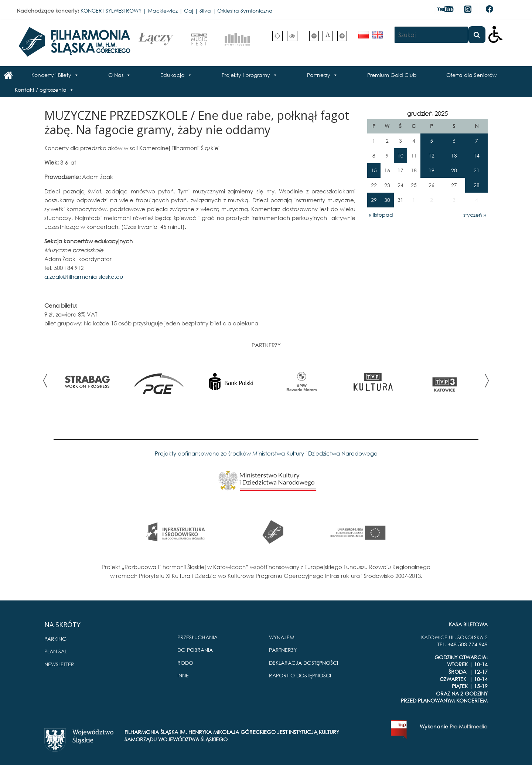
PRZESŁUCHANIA (197, 637)
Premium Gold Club (392, 75)
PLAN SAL (56, 651)
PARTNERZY (283, 650)
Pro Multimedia (469, 726)
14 (477, 155)
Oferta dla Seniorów (472, 75)
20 (454, 170)
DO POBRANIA (195, 650)
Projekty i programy (246, 75)
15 (374, 170)
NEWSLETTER (59, 664)
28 (477, 185)
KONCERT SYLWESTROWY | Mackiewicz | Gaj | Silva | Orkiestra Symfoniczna (177, 11)
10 (400, 155)
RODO (185, 663)
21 (477, 170)
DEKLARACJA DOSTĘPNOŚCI (303, 663)
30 (387, 200)
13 (454, 155)
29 (374, 200)
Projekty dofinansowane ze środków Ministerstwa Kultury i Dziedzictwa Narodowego (266, 453)
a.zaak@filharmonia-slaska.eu (84, 277)
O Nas (116, 75)
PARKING (55, 639)
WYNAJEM (282, 637)
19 (432, 170)
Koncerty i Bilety (51, 75)
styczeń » (475, 215)
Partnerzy (319, 75)
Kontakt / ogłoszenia (41, 90)
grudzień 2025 (427, 113)
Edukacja (173, 75)
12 (432, 155)
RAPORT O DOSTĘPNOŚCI (300, 675)
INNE (183, 675)
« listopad (381, 215)
